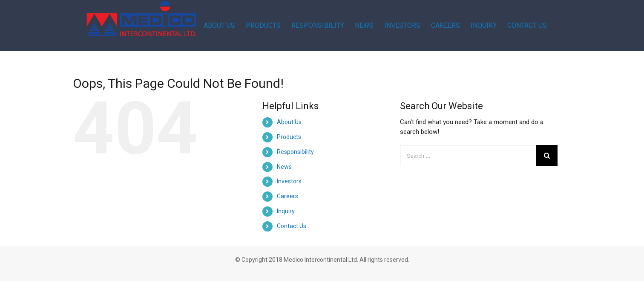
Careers (287, 196)
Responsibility (295, 152)
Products (289, 137)
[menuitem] (251, 26)
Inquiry (286, 211)
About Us (289, 122)
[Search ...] (468, 156)
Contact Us (292, 226)
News (284, 167)
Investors (289, 181)
